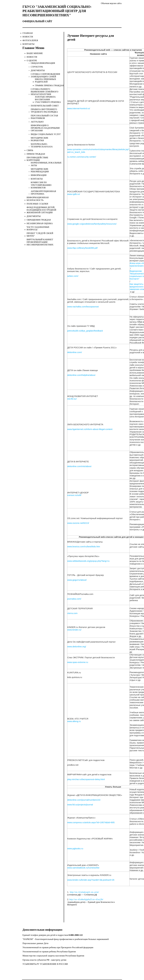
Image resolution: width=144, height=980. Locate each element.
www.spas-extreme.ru (78, 662)
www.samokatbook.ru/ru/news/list (83, 868)
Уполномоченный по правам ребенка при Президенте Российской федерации (58, 947)
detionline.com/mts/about (79, 466)
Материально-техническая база (42, 145)
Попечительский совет (45, 106)
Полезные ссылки (37, 204)
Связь (30, 150)
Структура (37, 67)
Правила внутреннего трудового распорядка (44, 111)
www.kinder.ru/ (74, 630)
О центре (32, 61)
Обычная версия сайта (111, 3)
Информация (39, 175)
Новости (32, 57)
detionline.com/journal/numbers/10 (84, 800)
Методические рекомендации (40, 170)
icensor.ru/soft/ (74, 495)
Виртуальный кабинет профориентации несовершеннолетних (40, 242)
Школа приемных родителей (45, 80)
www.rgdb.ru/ (74, 194)
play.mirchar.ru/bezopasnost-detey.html (86, 779)
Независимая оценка (40, 223)
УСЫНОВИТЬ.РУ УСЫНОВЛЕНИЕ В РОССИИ (45, 964)
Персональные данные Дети (35, 943)
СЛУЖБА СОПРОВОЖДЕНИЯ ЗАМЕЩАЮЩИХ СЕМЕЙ (45, 75)
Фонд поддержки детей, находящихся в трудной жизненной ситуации (41, 210)
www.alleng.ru (74, 721)
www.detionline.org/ (77, 647)
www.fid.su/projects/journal (80, 805)
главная (28, 33)
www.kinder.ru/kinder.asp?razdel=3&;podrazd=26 (91, 880)
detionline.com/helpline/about (81, 375)
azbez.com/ (73, 276)
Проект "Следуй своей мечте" (40, 235)
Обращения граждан (39, 220)
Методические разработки (40, 139)
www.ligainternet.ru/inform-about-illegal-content (90, 429)
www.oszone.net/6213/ (78, 523)
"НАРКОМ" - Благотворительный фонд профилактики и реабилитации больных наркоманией (66, 939)
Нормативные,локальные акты (46, 164)
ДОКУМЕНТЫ (38, 70)
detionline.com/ (75, 352)
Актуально (37, 122)
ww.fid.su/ (72, 399)
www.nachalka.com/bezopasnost (83, 307)
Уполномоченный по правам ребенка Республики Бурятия (49, 952)
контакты (28, 44)
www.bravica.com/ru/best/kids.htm (84, 547)
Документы (34, 216)
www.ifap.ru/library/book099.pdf (82, 248)
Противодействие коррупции (37, 159)
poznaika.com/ (74, 599)
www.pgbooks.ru (75, 848)
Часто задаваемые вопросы (38, 228)
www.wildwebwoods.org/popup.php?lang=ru (88, 561)
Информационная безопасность (38, 199)
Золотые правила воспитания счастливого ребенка (48, 99)
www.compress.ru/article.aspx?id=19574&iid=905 (91, 822)
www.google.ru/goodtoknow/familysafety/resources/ (92, 224)
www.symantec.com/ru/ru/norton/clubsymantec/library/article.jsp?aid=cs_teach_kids (98, 151)
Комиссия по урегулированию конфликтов (41, 185)
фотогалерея (30, 40)
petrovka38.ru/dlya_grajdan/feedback (85, 331)
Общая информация (43, 63)
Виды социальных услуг (46, 134)
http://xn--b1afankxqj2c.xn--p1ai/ (84, 892)
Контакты (37, 179)
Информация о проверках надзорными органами (45, 128)
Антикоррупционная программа (43, 193)
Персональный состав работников (44, 117)
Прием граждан (36, 154)
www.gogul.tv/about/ (77, 580)
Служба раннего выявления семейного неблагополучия (45, 92)
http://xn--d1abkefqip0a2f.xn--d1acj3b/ (86, 899)
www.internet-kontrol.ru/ (79, 108)
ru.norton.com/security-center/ (82, 157)
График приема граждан (49, 85)
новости (28, 37)
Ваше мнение (35, 53)
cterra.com (72, 613)
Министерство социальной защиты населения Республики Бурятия (53, 956)
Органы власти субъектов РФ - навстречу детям (44, 960)
